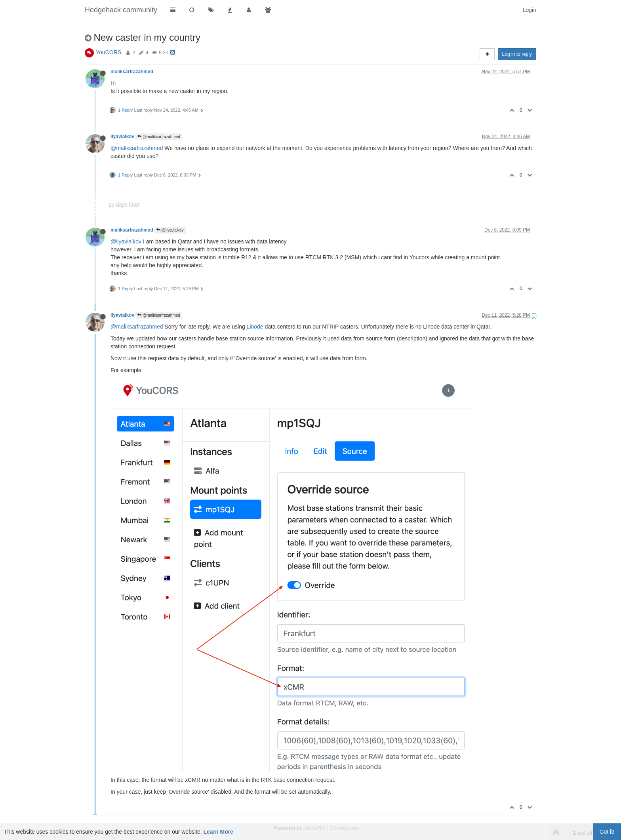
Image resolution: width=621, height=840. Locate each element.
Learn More (218, 832)
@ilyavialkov (170, 230)
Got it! (607, 832)
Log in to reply (517, 54)
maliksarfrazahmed (132, 72)
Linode (255, 327)
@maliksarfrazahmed (159, 137)
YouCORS (109, 52)
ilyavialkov (122, 137)
